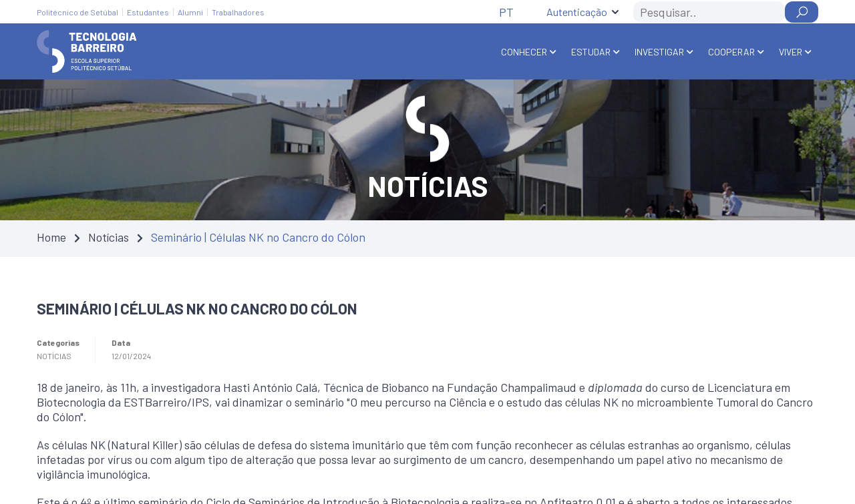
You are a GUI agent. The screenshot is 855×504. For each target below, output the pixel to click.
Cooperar (731, 52)
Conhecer (524, 52)
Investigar (659, 52)
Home (51, 237)
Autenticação (577, 12)
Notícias (109, 237)
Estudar (591, 52)
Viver (791, 52)
